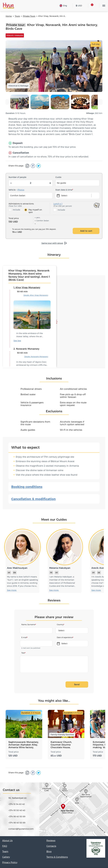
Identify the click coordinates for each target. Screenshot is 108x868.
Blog (49, 852)
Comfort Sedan (18, 196)
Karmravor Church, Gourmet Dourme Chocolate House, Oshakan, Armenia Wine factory (64, 745)
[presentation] (7, 102)
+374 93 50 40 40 (17, 810)
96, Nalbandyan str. (18, 798)
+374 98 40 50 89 (17, 817)
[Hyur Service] (8, 6)
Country (60, 625)
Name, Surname (28, 625)
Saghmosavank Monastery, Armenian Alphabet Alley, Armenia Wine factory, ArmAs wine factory (24, 745)
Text (23, 653)
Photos (21, 190)
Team (5, 852)
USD (79, 6)
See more (19, 341)
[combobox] (72, 630)
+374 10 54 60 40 (17, 804)
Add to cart (86, 231)
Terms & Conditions (57, 857)
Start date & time (64, 190)
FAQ (5, 846)
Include (16, 210)
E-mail (24, 637)
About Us (7, 841)
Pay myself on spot (35, 211)
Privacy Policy (10, 862)
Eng (63, 6)
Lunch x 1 (58, 204)
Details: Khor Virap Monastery (36, 295)
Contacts (51, 846)
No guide (61, 183)
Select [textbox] (61, 630)
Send (77, 684)
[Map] (54, 809)
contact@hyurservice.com (21, 829)
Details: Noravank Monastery (36, 357)
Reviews (51, 841)
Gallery (6, 857)
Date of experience (65, 637)
